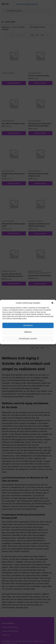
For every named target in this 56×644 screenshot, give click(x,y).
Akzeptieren (28, 325)
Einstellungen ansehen (28, 339)
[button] (52, 303)
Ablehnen (28, 332)
